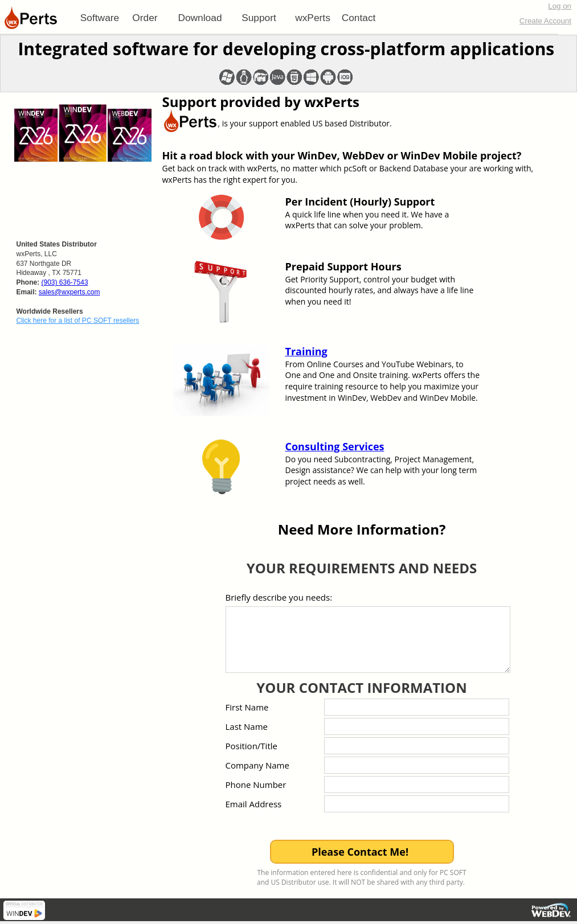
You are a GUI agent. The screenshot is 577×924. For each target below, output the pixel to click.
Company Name (257, 765)
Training (306, 351)
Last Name (247, 726)
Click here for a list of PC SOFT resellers (78, 321)
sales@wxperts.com (69, 292)
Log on (560, 6)
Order (145, 18)
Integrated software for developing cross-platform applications (286, 49)
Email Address (254, 804)
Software (100, 18)
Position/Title (251, 746)
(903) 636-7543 (65, 282)
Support (259, 18)
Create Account (545, 21)
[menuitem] (100, 18)
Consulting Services (335, 446)
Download (200, 18)
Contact (359, 18)
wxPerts (313, 18)
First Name (247, 707)
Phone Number (256, 785)
